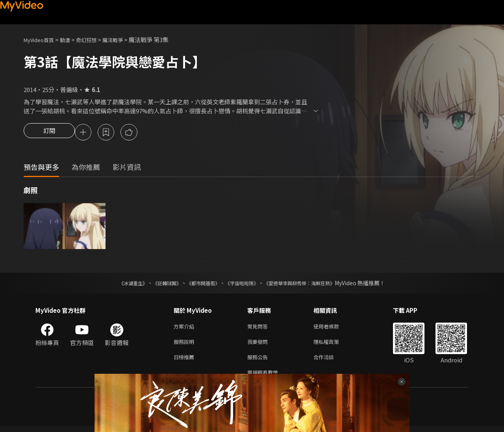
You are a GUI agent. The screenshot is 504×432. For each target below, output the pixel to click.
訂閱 (49, 133)
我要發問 (259, 344)
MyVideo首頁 (42, 40)
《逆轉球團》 (158, 284)
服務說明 (185, 344)
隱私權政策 (333, 344)
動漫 (71, 40)
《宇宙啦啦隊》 (243, 284)
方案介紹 (185, 328)
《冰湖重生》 (119, 284)
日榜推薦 (185, 361)
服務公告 (259, 361)
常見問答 (259, 328)
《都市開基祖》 (199, 284)
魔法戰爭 (124, 40)
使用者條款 (333, 328)
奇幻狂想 (95, 40)
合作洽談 (330, 361)
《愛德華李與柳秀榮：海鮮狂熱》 (309, 284)
